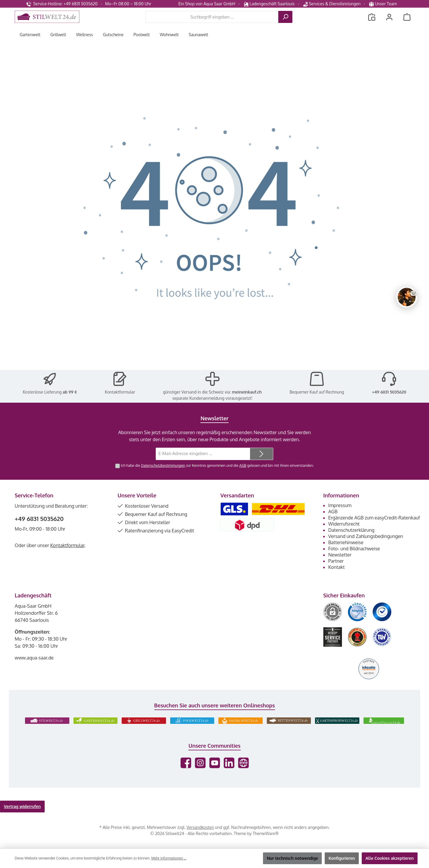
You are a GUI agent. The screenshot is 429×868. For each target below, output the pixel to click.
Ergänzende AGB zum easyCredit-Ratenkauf (374, 518)
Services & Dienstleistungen (332, 4)
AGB (243, 465)
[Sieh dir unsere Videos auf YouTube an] (215, 763)
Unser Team (383, 4)
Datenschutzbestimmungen (163, 465)
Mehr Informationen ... (169, 858)
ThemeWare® (266, 833)
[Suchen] (285, 17)
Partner (336, 561)
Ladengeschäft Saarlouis (269, 4)
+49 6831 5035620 (389, 392)
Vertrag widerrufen (22, 806)
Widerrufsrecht (344, 524)
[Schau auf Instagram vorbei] (200, 763)
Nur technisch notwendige (292, 858)
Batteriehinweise (346, 542)
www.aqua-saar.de (34, 658)
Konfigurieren (342, 858)
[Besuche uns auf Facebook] (186, 763)
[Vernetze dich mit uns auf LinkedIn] (229, 763)
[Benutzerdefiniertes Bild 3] (382, 612)
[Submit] (262, 454)
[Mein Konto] (389, 17)
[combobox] (212, 17)
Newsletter (340, 555)
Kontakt (336, 567)
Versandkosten (200, 827)
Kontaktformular (120, 392)
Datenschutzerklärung (351, 530)
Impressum (340, 505)
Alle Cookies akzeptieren (390, 858)
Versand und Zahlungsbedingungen (366, 536)
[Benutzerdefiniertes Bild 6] (382, 637)
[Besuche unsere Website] (243, 763)
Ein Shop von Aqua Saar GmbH (207, 4)
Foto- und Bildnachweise (354, 549)
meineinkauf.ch (247, 392)
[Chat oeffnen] (407, 297)
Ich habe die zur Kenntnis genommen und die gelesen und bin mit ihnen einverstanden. (217, 465)
